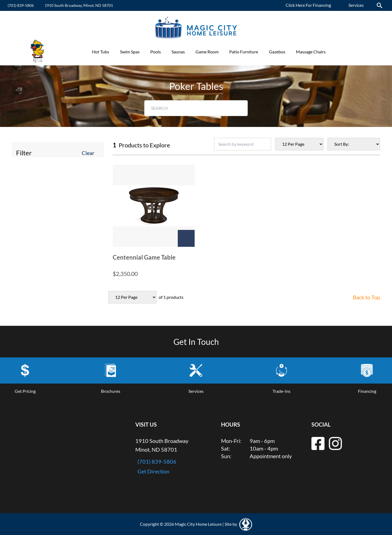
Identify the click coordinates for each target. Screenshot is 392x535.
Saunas (178, 52)
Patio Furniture (244, 52)
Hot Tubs (101, 52)
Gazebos (277, 52)
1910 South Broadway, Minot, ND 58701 (79, 5)
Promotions (347, 52)
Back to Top (366, 297)
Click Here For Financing (308, 5)
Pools (156, 52)
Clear (88, 153)
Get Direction (153, 471)
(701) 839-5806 (21, 5)
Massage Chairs (311, 52)
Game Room (207, 52)
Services (356, 5)
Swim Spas (130, 52)
